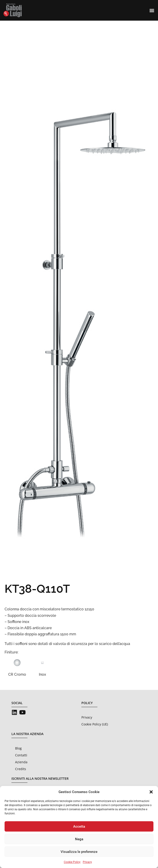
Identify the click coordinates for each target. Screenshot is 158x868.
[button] (151, 792)
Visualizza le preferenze (79, 852)
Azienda (21, 762)
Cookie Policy (72, 862)
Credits (21, 769)
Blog (18, 748)
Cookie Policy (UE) (95, 724)
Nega (79, 839)
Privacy (87, 862)
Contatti (21, 755)
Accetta (79, 827)
